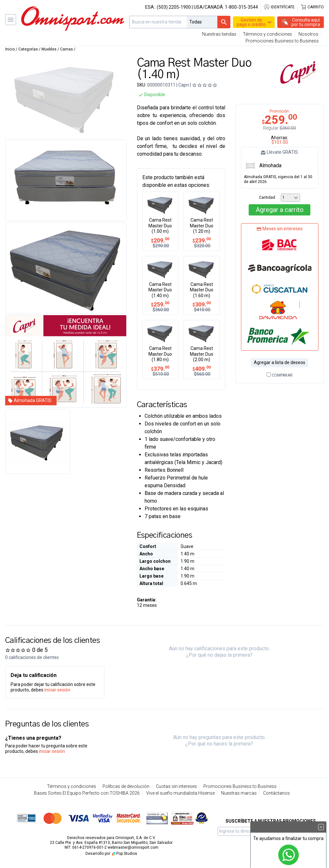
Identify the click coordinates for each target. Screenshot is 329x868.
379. (160, 369)
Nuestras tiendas (219, 34)
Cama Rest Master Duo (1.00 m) (160, 226)
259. (160, 304)
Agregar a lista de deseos (280, 362)
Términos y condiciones (267, 34)
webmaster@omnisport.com (133, 847)
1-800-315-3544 (241, 7)
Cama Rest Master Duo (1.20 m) (202, 226)
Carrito (312, 7)
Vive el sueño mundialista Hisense (180, 793)
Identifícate (279, 7)
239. (202, 240)
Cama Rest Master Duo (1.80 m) (160, 354)
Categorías (28, 49)
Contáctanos (276, 793)
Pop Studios (124, 854)
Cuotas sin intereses (176, 786)
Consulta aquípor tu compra (306, 22)
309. (202, 304)
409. (202, 369)
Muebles (49, 49)
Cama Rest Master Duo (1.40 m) (160, 290)
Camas (67, 49)
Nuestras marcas (239, 793)
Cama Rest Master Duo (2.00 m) (202, 354)
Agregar (280, 210)
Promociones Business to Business (282, 41)
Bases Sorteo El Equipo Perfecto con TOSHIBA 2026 (87, 793)
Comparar (280, 375)
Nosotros (308, 34)
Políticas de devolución (126, 786)
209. (160, 240)
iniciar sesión (57, 690)
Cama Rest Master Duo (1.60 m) (202, 290)
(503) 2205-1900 (174, 7)
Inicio (10, 49)
